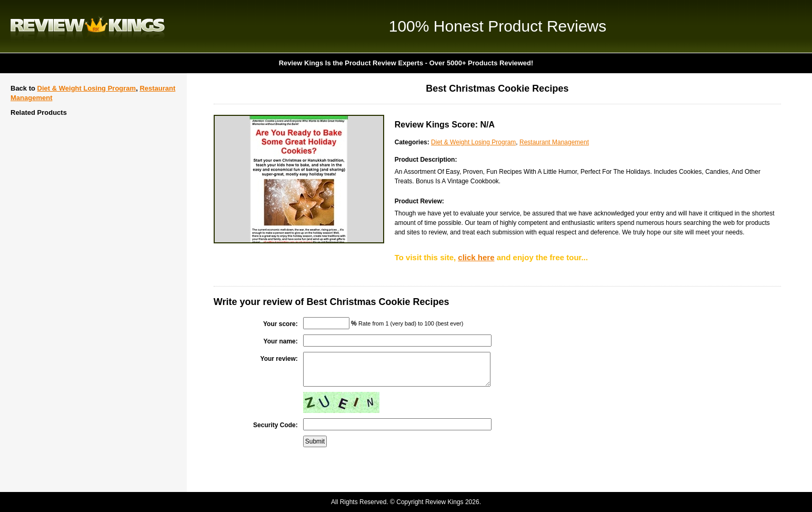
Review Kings (88, 26)
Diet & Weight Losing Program (87, 88)
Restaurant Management (554, 142)
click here (476, 257)
